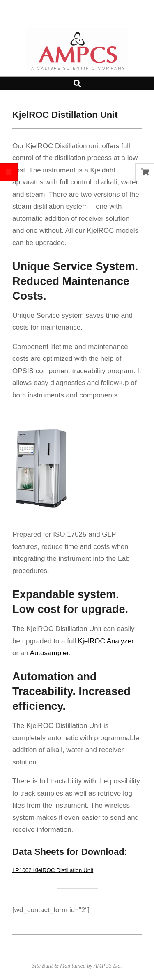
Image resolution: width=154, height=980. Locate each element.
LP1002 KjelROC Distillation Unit (53, 870)
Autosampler (49, 653)
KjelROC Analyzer (106, 641)
